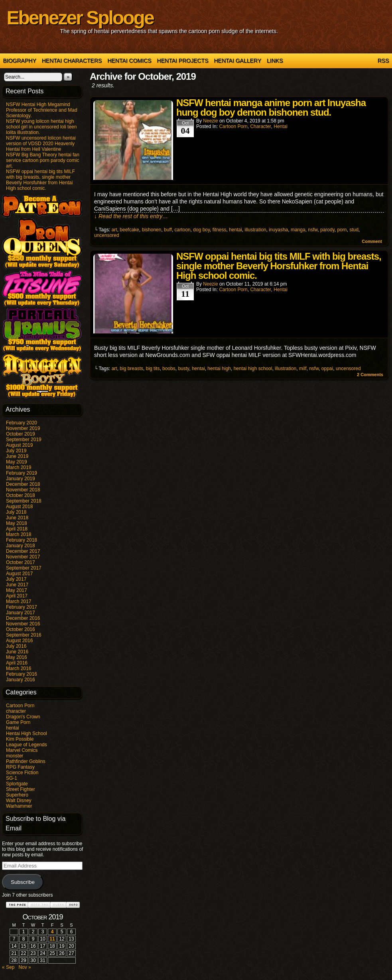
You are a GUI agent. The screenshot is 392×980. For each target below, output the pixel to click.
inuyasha (278, 230)
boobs (169, 369)
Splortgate (17, 784)
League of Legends (27, 745)
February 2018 (22, 540)
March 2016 (19, 668)
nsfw (313, 230)
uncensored (107, 235)
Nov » (25, 967)
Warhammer (19, 806)
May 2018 (17, 523)
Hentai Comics (129, 61)
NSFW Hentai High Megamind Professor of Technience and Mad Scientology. (42, 110)
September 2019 (24, 440)
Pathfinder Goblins (26, 761)
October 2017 (21, 562)
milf (303, 369)
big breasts (131, 369)
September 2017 (24, 568)
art (114, 230)
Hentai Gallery (237, 61)
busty (183, 369)
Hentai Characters (72, 61)
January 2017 (21, 613)
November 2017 (23, 557)
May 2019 (17, 462)
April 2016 (17, 663)
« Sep (8, 967)
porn (342, 230)
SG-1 (12, 778)
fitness (220, 230)
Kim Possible (20, 739)
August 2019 (19, 445)
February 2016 (22, 674)
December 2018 (23, 484)
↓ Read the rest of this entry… (131, 216)
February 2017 (22, 607)
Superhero (17, 795)
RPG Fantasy (20, 767)
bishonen (152, 230)
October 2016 (21, 629)
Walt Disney (19, 801)
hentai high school (253, 369)
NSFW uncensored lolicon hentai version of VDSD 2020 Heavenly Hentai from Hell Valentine (41, 144)
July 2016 (16, 646)
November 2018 (23, 490)
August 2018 (19, 507)
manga (298, 230)
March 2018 (19, 534)
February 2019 (22, 473)
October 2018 (21, 495)
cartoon (183, 230)
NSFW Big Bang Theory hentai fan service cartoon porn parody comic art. (43, 160)
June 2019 (17, 456)
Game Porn (18, 722)
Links (275, 61)
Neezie (210, 121)
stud (354, 230)
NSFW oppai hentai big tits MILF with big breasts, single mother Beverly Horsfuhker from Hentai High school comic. (40, 180)
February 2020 (22, 423)
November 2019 (23, 428)
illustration (256, 230)
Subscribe (23, 882)
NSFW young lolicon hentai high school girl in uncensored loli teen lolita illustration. (41, 127)
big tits (153, 369)
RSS (383, 61)
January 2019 (21, 479)
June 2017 (17, 585)
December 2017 (23, 551)
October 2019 (21, 434)
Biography (20, 61)
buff (168, 230)
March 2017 (19, 601)
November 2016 (23, 624)
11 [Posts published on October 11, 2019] (52, 939)
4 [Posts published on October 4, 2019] (52, 932)
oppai (327, 369)
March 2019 (19, 467)
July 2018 (16, 512)
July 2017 (16, 579)
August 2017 (19, 574)
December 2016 (23, 618)
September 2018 (24, 501)
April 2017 (17, 596)
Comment (372, 241)
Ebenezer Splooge (80, 18)
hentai (13, 728)
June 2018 (17, 518)
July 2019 (16, 451)
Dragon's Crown (23, 717)
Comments (370, 375)
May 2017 (17, 590)
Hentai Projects (183, 61)
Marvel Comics (22, 750)
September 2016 (24, 635)
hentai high (219, 369)
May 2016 (17, 657)
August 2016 (19, 641)
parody (327, 230)
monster (15, 756)
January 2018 (21, 546)
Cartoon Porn (20, 706)
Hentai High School (27, 734)
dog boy (201, 230)
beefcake (129, 230)
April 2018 (17, 529)
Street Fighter (21, 789)
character (16, 711)
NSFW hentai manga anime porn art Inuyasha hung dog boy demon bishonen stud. (271, 107)
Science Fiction (22, 773)
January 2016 (21, 680)
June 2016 (17, 652)
